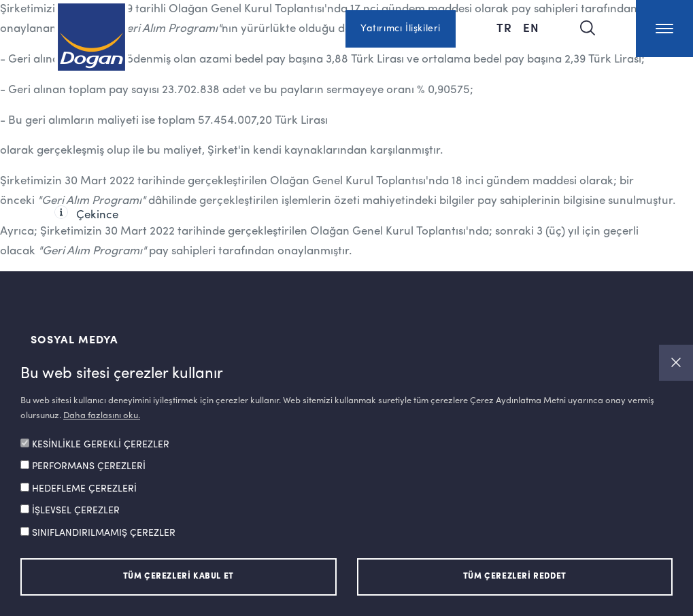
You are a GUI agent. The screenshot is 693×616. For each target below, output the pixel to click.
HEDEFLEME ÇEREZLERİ (84, 489)
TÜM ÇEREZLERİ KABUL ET (179, 577)
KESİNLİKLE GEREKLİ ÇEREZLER (101, 445)
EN (531, 27)
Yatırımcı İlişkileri (401, 29)
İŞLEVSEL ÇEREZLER (76, 511)
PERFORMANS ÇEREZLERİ (89, 466)
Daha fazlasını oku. (102, 416)
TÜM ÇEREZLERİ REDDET (515, 577)
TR (504, 27)
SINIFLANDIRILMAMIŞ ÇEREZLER (104, 533)
